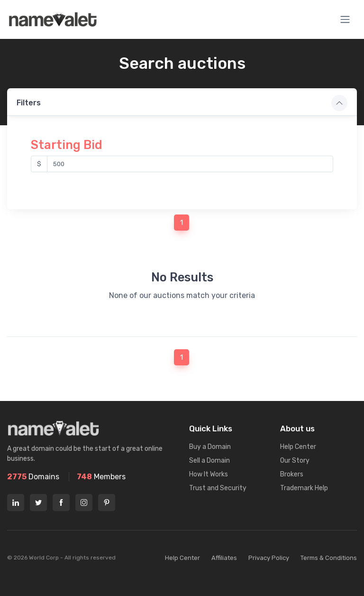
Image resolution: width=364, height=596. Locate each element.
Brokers (292, 466)
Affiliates (224, 550)
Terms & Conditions (329, 550)
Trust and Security (218, 480)
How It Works (209, 466)
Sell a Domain (209, 452)
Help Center (298, 439)
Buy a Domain (210, 439)
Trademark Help (304, 480)
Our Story (295, 452)
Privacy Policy (269, 550)
